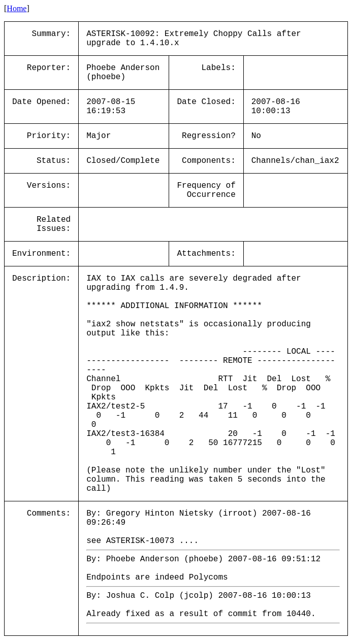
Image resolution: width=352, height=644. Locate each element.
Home (17, 8)
